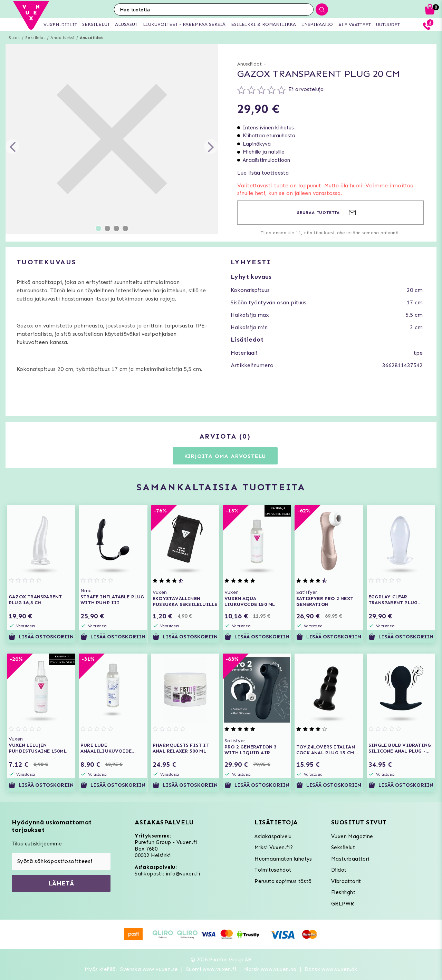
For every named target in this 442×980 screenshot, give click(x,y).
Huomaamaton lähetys (283, 859)
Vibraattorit (346, 881)
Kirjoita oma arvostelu (225, 456)
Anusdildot (91, 38)
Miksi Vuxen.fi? (274, 847)
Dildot (339, 870)
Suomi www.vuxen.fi (211, 969)
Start (14, 38)
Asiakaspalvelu (273, 836)
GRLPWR (343, 904)
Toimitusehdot (273, 870)
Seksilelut (35, 38)
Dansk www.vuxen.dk (331, 969)
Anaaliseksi (62, 38)
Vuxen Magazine (352, 836)
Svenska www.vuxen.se (149, 969)
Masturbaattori (350, 859)
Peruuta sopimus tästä (283, 881)
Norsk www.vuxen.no (270, 969)
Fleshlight (343, 892)
